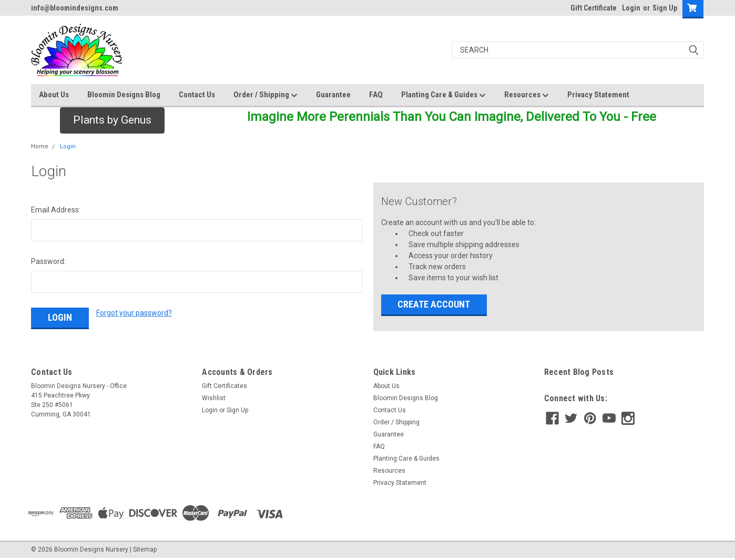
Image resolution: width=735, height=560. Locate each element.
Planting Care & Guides (443, 95)
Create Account (434, 304)
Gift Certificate (594, 8)
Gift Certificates (224, 386)
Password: (48, 261)
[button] (112, 120)
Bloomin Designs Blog (124, 95)
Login (631, 8)
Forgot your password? (134, 313)
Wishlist (214, 398)
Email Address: (56, 210)
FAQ (376, 95)
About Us (54, 95)
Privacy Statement (598, 95)
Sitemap (145, 549)
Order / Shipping (266, 95)
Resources (527, 95)
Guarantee (333, 95)
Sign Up (665, 8)
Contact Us (197, 95)
